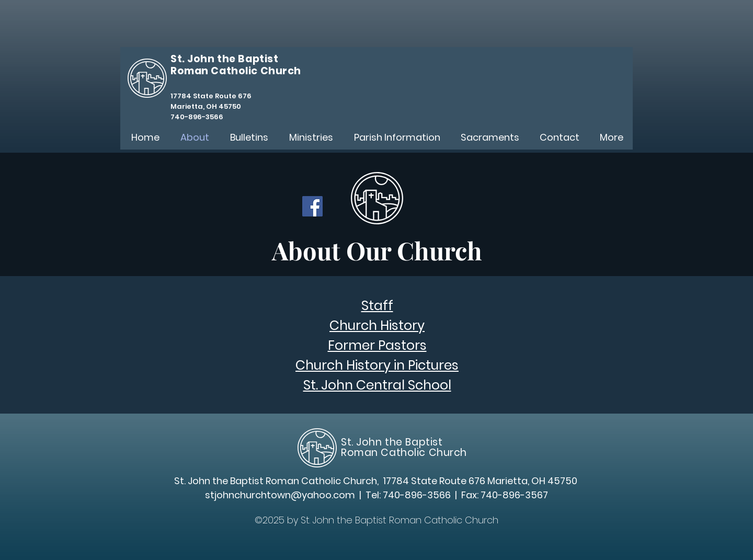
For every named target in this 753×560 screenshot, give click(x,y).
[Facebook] (312, 206)
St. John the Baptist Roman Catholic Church (404, 447)
